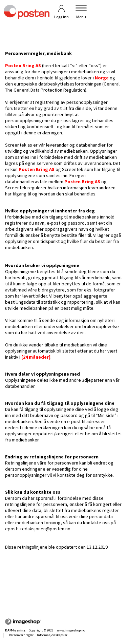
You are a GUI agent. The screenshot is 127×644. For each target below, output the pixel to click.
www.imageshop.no (71, 630)
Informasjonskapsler (52, 635)
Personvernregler (21, 635)
